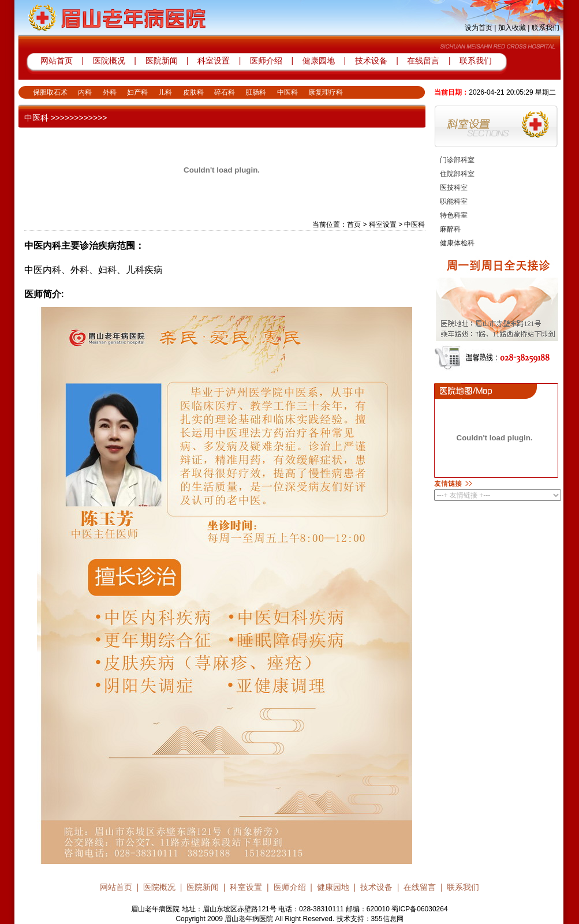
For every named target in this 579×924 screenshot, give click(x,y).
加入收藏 (512, 28)
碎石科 (225, 92)
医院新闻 (162, 61)
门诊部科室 (457, 160)
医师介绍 (265, 61)
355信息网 (387, 919)
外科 (110, 92)
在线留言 (423, 61)
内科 (85, 92)
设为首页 (479, 28)
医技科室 (454, 188)
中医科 (287, 92)
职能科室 (454, 201)
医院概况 (109, 61)
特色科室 (454, 215)
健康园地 (319, 61)
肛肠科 (256, 92)
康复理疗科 (326, 92)
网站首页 (57, 61)
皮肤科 (193, 92)
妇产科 (137, 92)
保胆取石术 (50, 92)
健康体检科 (457, 243)
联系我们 (546, 28)
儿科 (165, 92)
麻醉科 (450, 229)
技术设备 (372, 61)
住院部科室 (457, 174)
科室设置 (215, 61)
